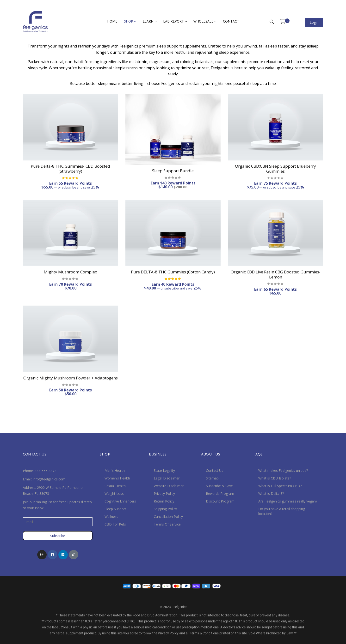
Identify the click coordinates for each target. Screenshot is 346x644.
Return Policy (164, 501)
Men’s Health (115, 470)
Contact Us (215, 470)
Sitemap (212, 478)
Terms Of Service (167, 524)
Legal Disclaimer (167, 478)
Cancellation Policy (168, 517)
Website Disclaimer (169, 486)
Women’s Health (117, 478)
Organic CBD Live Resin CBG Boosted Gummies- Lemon (276, 274)
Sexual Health (115, 486)
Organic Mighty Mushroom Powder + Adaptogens (71, 378)
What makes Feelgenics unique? (283, 470)
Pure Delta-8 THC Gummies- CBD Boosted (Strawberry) (70, 168)
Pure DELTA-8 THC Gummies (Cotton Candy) (173, 272)
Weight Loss (114, 493)
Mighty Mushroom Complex (70, 272)
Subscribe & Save (219, 486)
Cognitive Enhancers (120, 501)
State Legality (164, 470)
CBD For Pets (115, 524)
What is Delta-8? (271, 493)
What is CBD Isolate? (275, 478)
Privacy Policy (164, 493)
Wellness (111, 517)
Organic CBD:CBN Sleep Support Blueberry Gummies (275, 168)
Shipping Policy (165, 509)
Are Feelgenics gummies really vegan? (288, 501)
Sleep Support (115, 509)
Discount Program (220, 501)
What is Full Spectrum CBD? (280, 486)
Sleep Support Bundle (173, 171)
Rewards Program (220, 493)
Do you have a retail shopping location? (282, 511)
